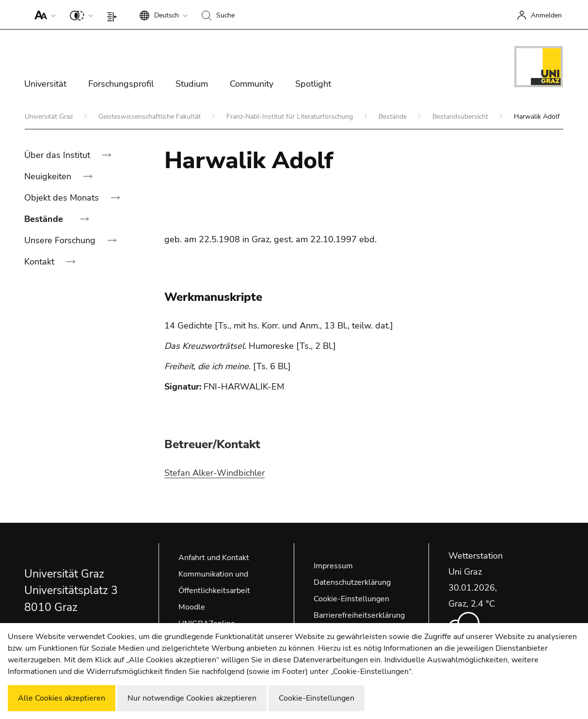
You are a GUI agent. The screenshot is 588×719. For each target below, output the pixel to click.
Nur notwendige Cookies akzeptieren (192, 698)
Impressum (333, 566)
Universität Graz (50, 117)
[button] (43, 15)
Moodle (192, 607)
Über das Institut (58, 155)
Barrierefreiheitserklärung (359, 615)
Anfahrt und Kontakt (214, 558)
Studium (192, 84)
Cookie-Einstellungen (351, 599)
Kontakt (40, 262)
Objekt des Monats (63, 198)
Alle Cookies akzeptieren (62, 698)
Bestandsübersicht (461, 117)
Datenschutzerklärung (352, 582)
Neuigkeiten (49, 176)
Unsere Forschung (61, 240)
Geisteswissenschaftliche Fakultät (151, 117)
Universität (45, 84)
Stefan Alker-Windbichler (215, 473)
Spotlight (313, 84)
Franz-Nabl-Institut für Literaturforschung (291, 117)
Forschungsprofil (121, 84)
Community (252, 84)
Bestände (394, 117)
